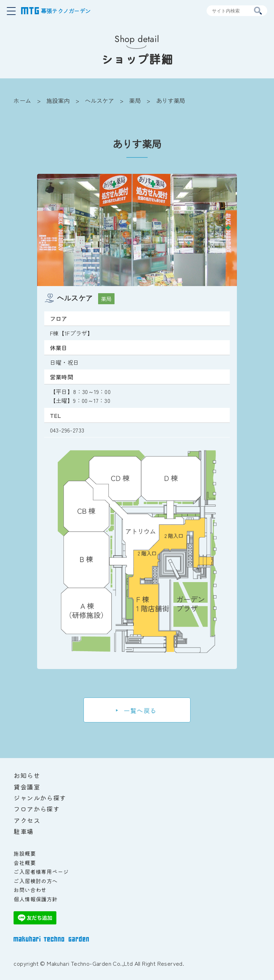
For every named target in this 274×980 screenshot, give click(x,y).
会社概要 (25, 863)
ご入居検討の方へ (35, 881)
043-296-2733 (67, 430)
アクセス (27, 820)
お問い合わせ (30, 890)
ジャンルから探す (40, 798)
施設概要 (25, 853)
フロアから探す (37, 809)
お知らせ (27, 775)
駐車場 (23, 831)
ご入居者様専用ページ (41, 872)
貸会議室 (27, 787)
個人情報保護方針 (35, 899)
